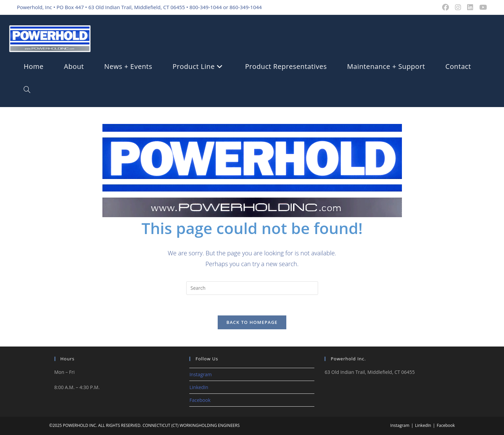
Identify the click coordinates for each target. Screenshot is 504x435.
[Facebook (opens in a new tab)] (446, 7)
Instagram (200, 374)
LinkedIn (199, 387)
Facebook (200, 400)
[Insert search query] (252, 288)
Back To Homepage (252, 322)
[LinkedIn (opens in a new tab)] (470, 7)
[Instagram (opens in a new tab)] (458, 7)
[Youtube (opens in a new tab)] (482, 7)
